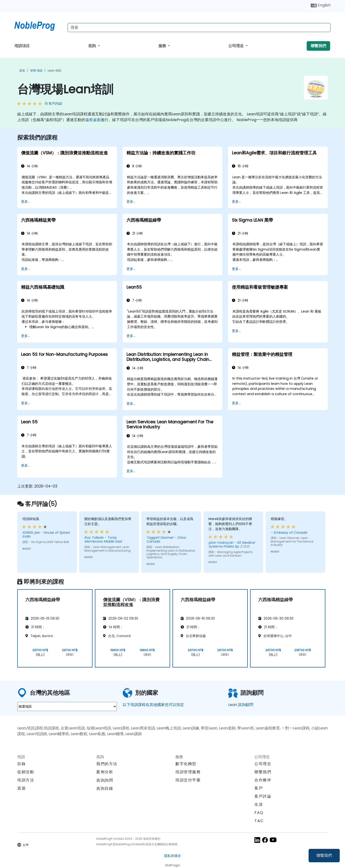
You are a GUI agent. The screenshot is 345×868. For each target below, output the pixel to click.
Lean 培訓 (54, 70)
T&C (259, 821)
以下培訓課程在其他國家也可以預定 (153, 705)
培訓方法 (26, 780)
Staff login (173, 865)
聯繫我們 (324, 855)
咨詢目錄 (105, 788)
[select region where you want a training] (67, 706)
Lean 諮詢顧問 (241, 705)
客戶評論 (263, 796)
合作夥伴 (263, 780)
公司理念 (236, 46)
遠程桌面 (93, 120)
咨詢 (92, 46)
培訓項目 (22, 46)
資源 (21, 788)
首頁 (22, 70)
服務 (163, 46)
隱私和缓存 (172, 856)
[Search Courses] (199, 28)
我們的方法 (107, 764)
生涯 (259, 804)
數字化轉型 (186, 764)
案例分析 (105, 772)
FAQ (259, 813)
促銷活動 (26, 772)
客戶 (259, 788)
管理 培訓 (36, 70)
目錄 (21, 764)
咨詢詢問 (105, 780)
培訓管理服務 (188, 772)
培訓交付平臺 (188, 780)
